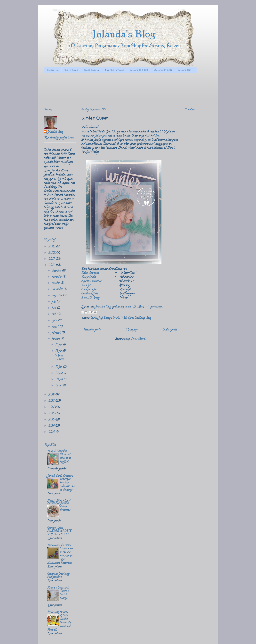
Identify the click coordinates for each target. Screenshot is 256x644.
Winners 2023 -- (186, 70)
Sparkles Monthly (91, 282)
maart (56, 327)
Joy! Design (105, 318)
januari (56, 339)
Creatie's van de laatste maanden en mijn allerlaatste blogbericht (60, 556)
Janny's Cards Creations (60, 476)
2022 (52, 253)
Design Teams (71, 70)
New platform (55, 577)
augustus (57, 296)
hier (157, 136)
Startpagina (53, 70)
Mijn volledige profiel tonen (59, 138)
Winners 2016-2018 (139, 70)
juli (54, 302)
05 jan (60, 380)
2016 (52, 414)
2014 (52, 426)
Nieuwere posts (92, 330)
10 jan (59, 367)
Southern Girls (90, 294)
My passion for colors (59, 546)
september (58, 290)
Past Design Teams (115, 70)
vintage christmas (65, 508)
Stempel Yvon (55, 528)
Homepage (132, 330)
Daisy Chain (89, 277)
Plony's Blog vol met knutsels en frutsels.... (59, 502)
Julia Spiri (101, 136)
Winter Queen (95, 118)
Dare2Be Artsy (90, 298)
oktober (56, 283)
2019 (52, 395)
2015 (52, 420)
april (55, 321)
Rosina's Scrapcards (58, 588)
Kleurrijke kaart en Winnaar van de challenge (67, 485)
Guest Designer (92, 70)
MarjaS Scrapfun (57, 452)
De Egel (86, 286)
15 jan (59, 345)
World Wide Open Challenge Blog (132, 318)
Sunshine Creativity (58, 574)
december (57, 271)
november (57, 277)
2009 (52, 432)
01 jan (59, 386)
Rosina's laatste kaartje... (64, 595)
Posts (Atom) (138, 339)
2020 (52, 265)
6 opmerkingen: (155, 307)
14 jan (59, 351)
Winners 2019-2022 (163, 70)
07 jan (59, 373)
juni (54, 308)
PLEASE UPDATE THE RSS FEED (59, 533)
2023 (52, 247)
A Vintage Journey (58, 613)
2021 (52, 259)
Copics (94, 318)
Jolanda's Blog (55, 132)
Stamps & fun (90, 290)
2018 (52, 401)
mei (54, 314)
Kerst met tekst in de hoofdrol (65, 458)
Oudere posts (170, 330)
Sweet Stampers (90, 273)
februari (57, 333)
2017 (52, 407)
